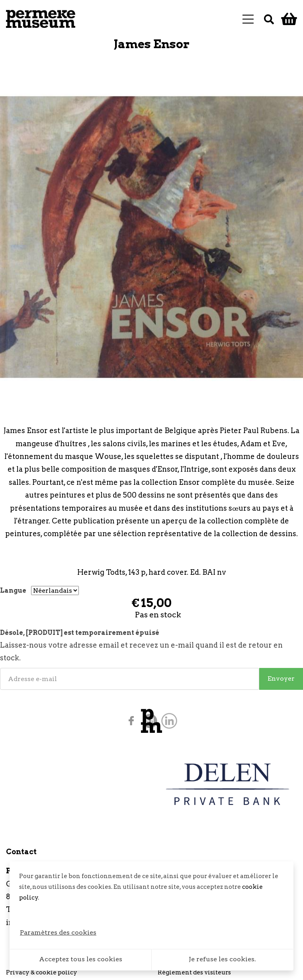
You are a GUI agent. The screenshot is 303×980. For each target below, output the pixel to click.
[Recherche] (269, 19)
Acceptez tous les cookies (81, 959)
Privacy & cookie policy (42, 972)
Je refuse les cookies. (222, 959)
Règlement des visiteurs (194, 972)
